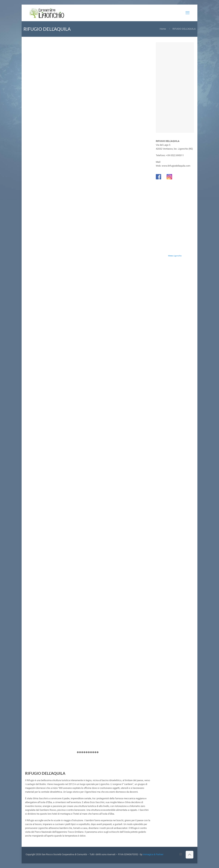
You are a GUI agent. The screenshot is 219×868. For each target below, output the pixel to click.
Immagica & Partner (153, 854)
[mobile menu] (188, 13)
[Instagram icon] (181, 854)
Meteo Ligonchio (175, 256)
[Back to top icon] (190, 855)
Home (163, 29)
